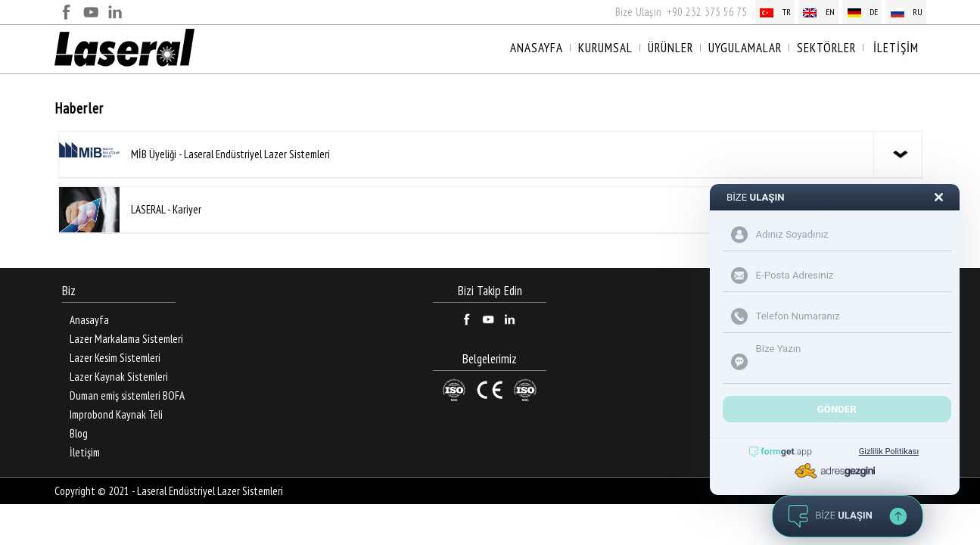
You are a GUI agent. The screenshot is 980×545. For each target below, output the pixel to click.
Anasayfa (89, 320)
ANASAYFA (537, 48)
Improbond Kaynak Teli (116, 414)
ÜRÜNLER (670, 48)
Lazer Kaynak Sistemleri (119, 377)
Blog (79, 433)
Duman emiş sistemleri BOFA (127, 396)
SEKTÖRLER (826, 48)
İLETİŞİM (896, 48)
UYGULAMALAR (745, 48)
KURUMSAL (605, 48)
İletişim (85, 452)
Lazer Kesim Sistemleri (115, 358)
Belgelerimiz (490, 359)
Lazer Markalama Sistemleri (126, 339)
